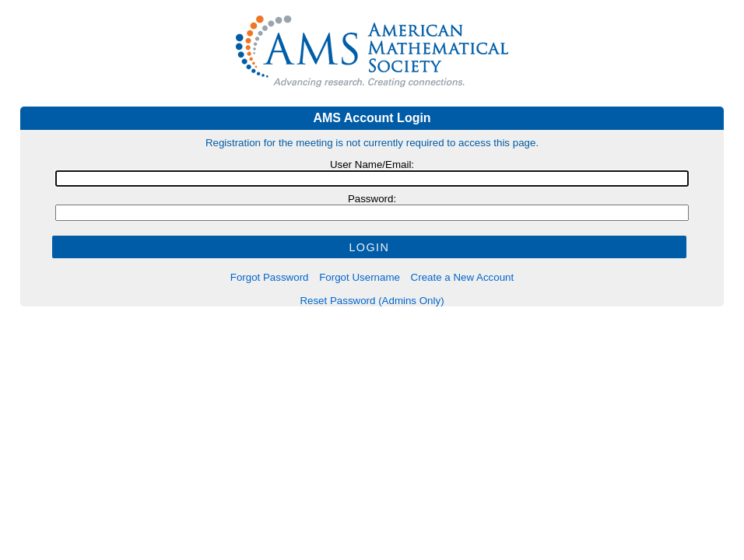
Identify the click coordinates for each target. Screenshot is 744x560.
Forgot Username (360, 277)
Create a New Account (463, 277)
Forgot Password (270, 277)
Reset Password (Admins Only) (372, 301)
